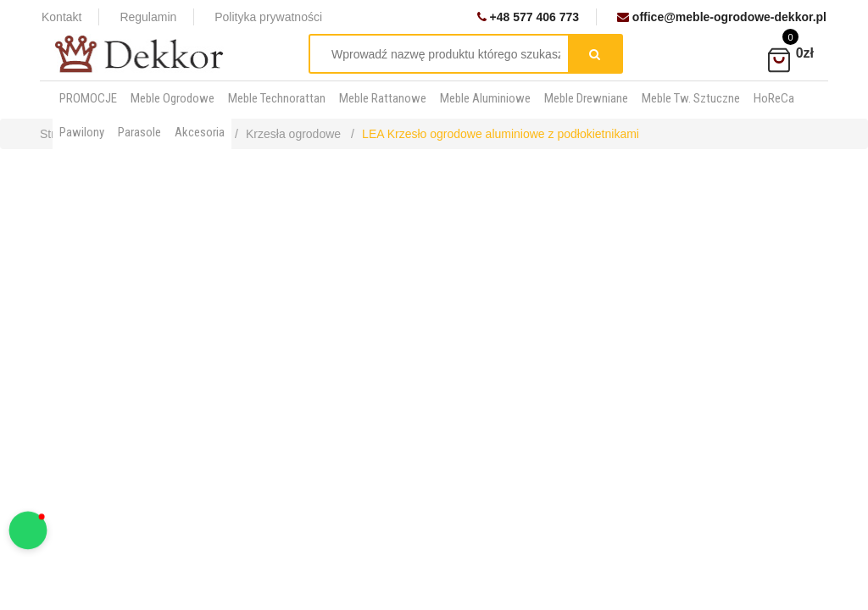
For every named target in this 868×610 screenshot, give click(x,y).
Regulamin (148, 17)
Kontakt (61, 17)
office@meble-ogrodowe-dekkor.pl (722, 17)
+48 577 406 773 (528, 17)
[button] (28, 531)
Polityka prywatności (268, 17)
